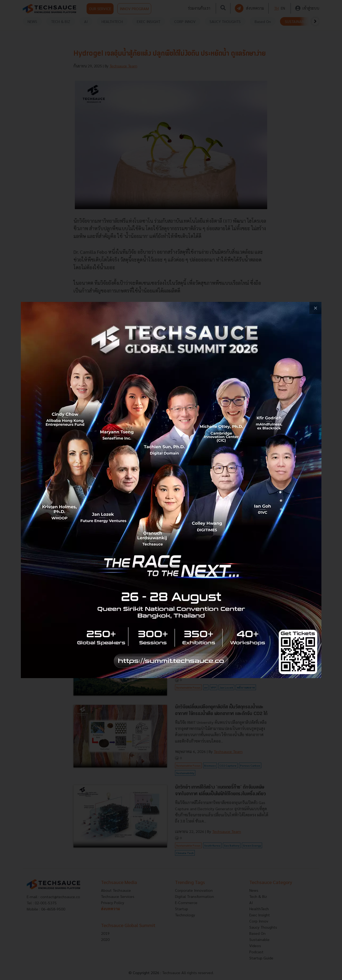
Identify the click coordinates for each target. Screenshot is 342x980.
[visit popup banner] (171, 490)
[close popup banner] (315, 308)
